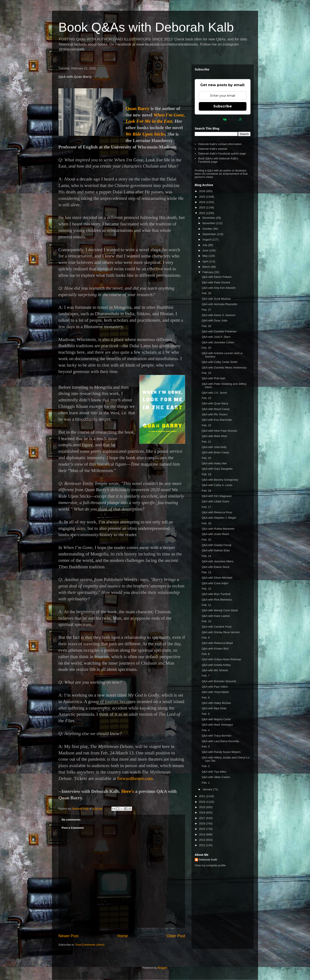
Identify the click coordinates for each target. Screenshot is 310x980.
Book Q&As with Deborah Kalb (146, 27)
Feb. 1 (206, 783)
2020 (203, 802)
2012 (203, 845)
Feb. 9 (206, 638)
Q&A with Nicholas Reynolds (219, 304)
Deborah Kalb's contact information (220, 144)
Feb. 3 (206, 747)
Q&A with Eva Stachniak (217, 420)
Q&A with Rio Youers (214, 414)
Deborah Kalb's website (213, 149)
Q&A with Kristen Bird (215, 649)
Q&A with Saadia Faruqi (216, 545)
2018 (203, 813)
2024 (203, 202)
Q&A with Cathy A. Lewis (217, 485)
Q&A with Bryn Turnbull (216, 594)
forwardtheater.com (135, 778)
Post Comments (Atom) (90, 945)
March (207, 267)
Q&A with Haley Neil (214, 463)
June (206, 250)
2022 (203, 213)
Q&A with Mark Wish (214, 436)
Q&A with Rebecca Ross (217, 512)
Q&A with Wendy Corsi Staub (220, 610)
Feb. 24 (206, 373)
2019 (203, 807)
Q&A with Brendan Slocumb (219, 681)
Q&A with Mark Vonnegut (217, 725)
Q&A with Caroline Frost (217, 627)
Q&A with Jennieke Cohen (218, 342)
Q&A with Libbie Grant (215, 501)
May (205, 256)
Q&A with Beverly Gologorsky (220, 480)
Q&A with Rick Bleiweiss (217, 600)
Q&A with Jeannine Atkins (217, 561)
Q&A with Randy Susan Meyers (221, 752)
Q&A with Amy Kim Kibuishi (219, 288)
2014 (203, 834)
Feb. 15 (206, 540)
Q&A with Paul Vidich (215, 687)
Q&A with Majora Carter (216, 719)
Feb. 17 (206, 507)
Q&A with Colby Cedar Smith (219, 362)
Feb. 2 (206, 766)
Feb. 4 (206, 730)
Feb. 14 (206, 556)
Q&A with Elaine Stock (215, 567)
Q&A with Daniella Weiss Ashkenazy (224, 368)
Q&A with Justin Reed (215, 534)
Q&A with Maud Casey (216, 409)
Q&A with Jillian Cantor (216, 777)
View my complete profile (210, 865)
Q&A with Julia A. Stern (216, 337)
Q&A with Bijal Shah (214, 708)
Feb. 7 (206, 676)
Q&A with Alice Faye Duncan (219, 431)
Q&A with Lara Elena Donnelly (220, 741)
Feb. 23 (206, 398)
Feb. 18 (206, 491)
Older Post (176, 936)
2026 (203, 191)
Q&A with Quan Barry (215, 403)
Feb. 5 (206, 714)
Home (123, 936)
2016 (203, 823)
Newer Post (68, 936)
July (205, 245)
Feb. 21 (206, 442)
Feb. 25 (206, 348)
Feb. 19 (206, 474)
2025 (203, 197)
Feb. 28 (206, 293)
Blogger (162, 968)
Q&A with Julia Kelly (214, 447)
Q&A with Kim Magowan (217, 496)
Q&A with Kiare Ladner (216, 616)
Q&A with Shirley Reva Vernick (221, 632)
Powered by (223, 119)
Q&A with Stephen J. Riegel (219, 518)
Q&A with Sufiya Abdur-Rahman (221, 659)
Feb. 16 (206, 523)
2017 (203, 818)
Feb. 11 (206, 605)
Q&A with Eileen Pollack (217, 277)
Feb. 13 (206, 572)
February (208, 272)
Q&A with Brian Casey (215, 452)
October (208, 229)
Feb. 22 (206, 425)
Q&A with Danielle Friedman (219, 331)
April (206, 261)
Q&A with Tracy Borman (216, 736)
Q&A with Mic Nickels (215, 670)
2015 (203, 829)
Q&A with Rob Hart (213, 378)
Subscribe (223, 106)
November (209, 223)
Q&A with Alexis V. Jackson (218, 315)
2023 (203, 207)
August (207, 239)
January (208, 789)
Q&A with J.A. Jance (214, 393)
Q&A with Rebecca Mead (217, 643)
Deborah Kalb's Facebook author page (222, 154)
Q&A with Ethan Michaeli (217, 578)
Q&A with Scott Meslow (216, 299)
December (209, 218)
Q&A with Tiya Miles (214, 772)
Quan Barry (138, 109)
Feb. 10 (206, 621)
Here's (128, 791)
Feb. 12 (206, 589)
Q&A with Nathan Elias (216, 550)
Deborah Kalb (208, 860)
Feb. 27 (206, 310)
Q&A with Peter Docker (216, 282)
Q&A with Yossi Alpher (215, 692)
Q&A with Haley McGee (216, 703)
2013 (203, 840)
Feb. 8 (206, 654)
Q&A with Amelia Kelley (216, 665)
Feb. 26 (206, 326)
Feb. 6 (206, 698)
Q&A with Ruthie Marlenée (218, 529)
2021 (203, 796)
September (210, 234)
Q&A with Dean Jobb (214, 320)
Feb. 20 (206, 458)
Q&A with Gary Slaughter (217, 469)
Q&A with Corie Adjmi (215, 583)
